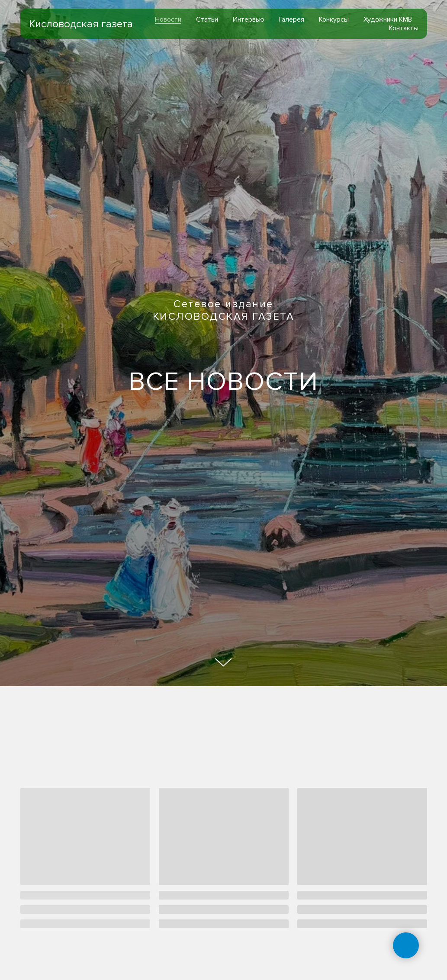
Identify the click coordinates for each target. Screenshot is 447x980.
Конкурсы (334, 19)
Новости (168, 19)
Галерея (292, 19)
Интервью (249, 19)
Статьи (207, 19)
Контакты (404, 28)
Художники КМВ (388, 19)
